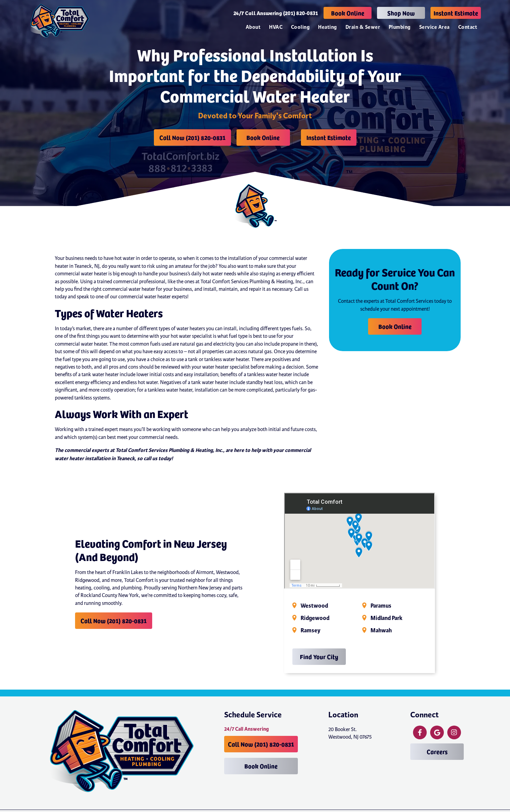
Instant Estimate (456, 13)
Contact (468, 27)
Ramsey (311, 631)
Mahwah (381, 631)
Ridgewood (315, 618)
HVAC (276, 27)
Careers (437, 751)
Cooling (300, 27)
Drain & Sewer (363, 27)
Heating (327, 27)
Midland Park (386, 618)
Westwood (314, 606)
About (253, 27)
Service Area (434, 27)
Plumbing (400, 27)
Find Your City (319, 656)
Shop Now (401, 13)
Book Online (348, 13)
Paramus (381, 606)
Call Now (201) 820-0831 (192, 137)
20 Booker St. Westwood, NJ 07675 (350, 733)
